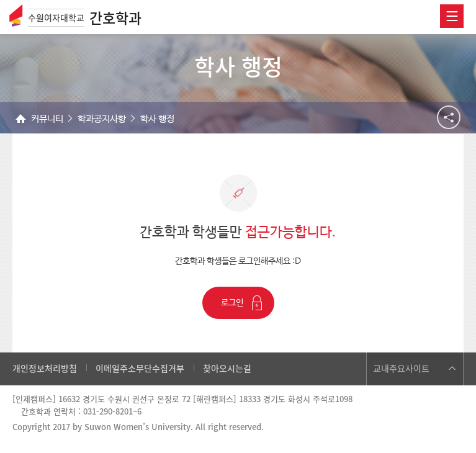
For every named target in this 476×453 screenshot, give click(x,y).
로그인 (232, 303)
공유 (449, 117)
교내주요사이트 (401, 368)
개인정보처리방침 (45, 368)
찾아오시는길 (227, 368)
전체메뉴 (452, 16)
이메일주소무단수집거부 (140, 368)
